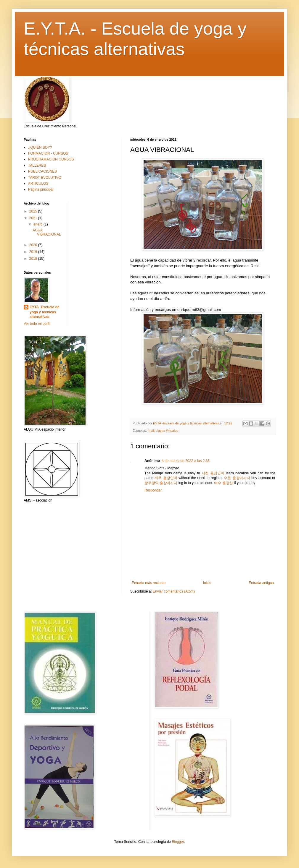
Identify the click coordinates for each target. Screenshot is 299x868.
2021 (34, 218)
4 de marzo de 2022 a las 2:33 (186, 461)
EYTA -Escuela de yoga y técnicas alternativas (45, 312)
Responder (153, 490)
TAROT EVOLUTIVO (45, 178)
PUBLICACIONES (42, 171)
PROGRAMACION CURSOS (51, 159)
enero (38, 224)
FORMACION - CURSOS (48, 153)
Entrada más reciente (149, 583)
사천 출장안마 (213, 473)
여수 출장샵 (223, 483)
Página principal (41, 189)
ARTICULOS (38, 184)
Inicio (207, 583)
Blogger (178, 842)
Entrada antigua (261, 583)
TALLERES (37, 166)
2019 (34, 252)
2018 (34, 259)
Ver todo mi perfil (37, 324)
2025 (34, 211)
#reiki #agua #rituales (163, 431)
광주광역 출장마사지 (161, 483)
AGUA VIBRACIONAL (47, 232)
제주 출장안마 (166, 478)
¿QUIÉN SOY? (40, 147)
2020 (34, 245)
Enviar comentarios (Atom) (174, 591)
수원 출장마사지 (237, 478)
